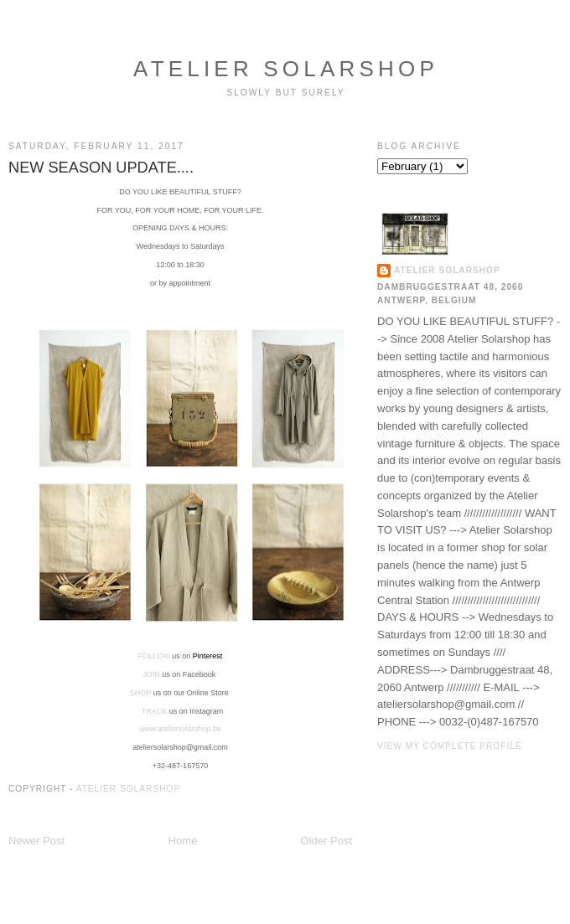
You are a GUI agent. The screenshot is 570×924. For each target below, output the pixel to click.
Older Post (326, 841)
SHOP (140, 693)
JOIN (151, 674)
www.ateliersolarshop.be (180, 729)
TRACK (155, 711)
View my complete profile (450, 746)
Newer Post (36, 841)
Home (183, 841)
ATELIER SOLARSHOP (286, 69)
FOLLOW (154, 656)
